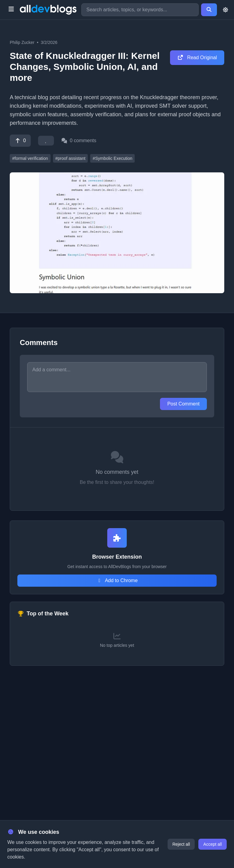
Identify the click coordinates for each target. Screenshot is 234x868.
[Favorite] (46, 141)
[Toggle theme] (225, 10)
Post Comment (183, 404)
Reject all (181, 844)
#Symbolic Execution (112, 158)
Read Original (197, 58)
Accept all (213, 844)
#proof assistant (71, 158)
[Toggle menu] (11, 10)
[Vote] (20, 141)
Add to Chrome (117, 580)
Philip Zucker (22, 42)
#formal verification (30, 158)
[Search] (209, 10)
